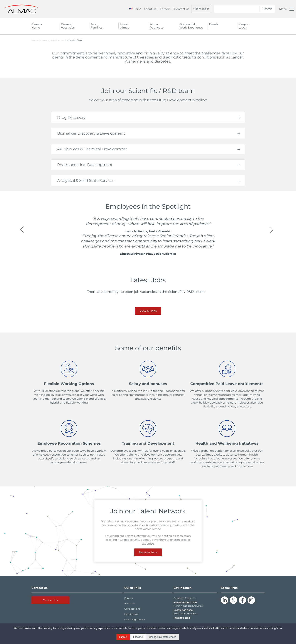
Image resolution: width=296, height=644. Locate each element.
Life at (133, 26)
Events (214, 24)
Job (104, 26)
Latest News (131, 614)
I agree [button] (123, 637)
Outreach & (192, 26)
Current (74, 26)
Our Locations (132, 609)
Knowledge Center (135, 619)
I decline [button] (138, 637)
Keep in (252, 26)
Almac (163, 26)
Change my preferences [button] (163, 637)
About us (150, 9)
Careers (165, 9)
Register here (148, 552)
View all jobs (148, 311)
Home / (36, 40)
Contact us (182, 9)
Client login (201, 9)
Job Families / (59, 40)
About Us (130, 603)
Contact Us (50, 600)
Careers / (46, 40)
